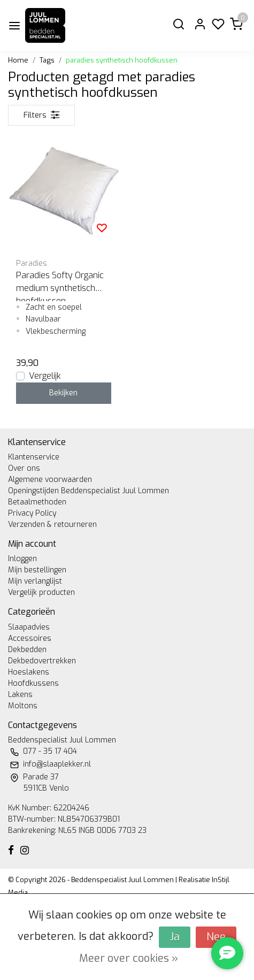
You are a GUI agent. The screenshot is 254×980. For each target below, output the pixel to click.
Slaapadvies (29, 627)
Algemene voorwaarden (50, 480)
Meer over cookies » (129, 958)
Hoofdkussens (33, 683)
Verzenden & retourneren (52, 525)
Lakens (20, 695)
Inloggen (22, 559)
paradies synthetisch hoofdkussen (122, 60)
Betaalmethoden (37, 502)
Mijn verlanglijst (35, 581)
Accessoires (30, 638)
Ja (175, 937)
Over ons (24, 468)
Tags (47, 60)
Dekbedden (27, 650)
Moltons (23, 706)
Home (18, 60)
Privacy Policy (32, 513)
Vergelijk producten (41, 592)
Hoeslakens (29, 672)
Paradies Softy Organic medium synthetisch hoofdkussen (60, 285)
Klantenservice (34, 457)
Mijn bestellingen (37, 570)
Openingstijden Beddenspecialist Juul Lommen (88, 491)
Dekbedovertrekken (42, 661)
